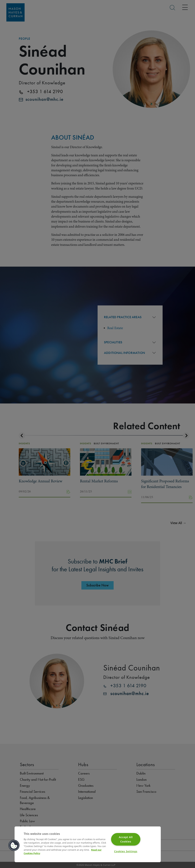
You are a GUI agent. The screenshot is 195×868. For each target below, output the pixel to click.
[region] (88, 844)
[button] (14, 845)
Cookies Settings (126, 851)
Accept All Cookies (126, 839)
